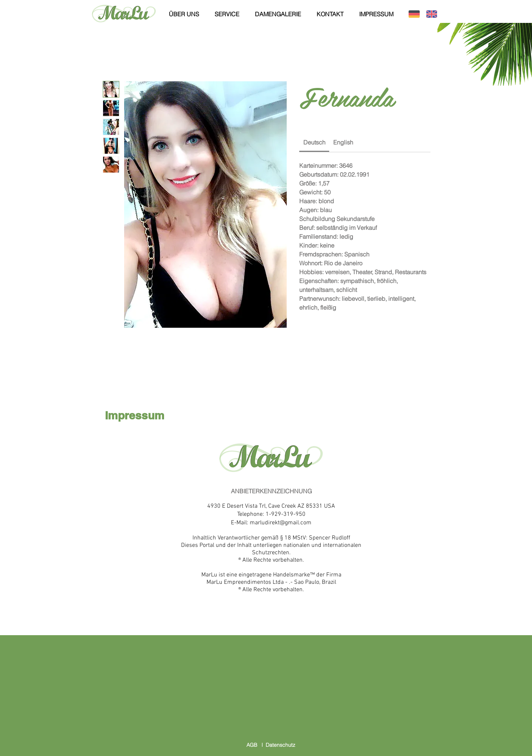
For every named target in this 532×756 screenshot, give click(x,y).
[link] (314, 142)
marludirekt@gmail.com (281, 523)
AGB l (256, 745)
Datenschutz (280, 745)
